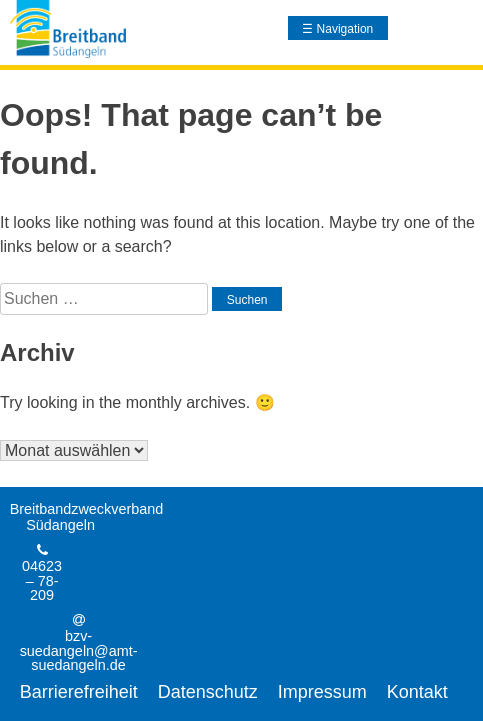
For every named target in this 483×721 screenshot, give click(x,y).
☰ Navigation (337, 29)
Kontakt (417, 692)
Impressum (322, 692)
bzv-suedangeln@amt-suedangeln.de (79, 650)
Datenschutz (208, 692)
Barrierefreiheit (79, 692)
